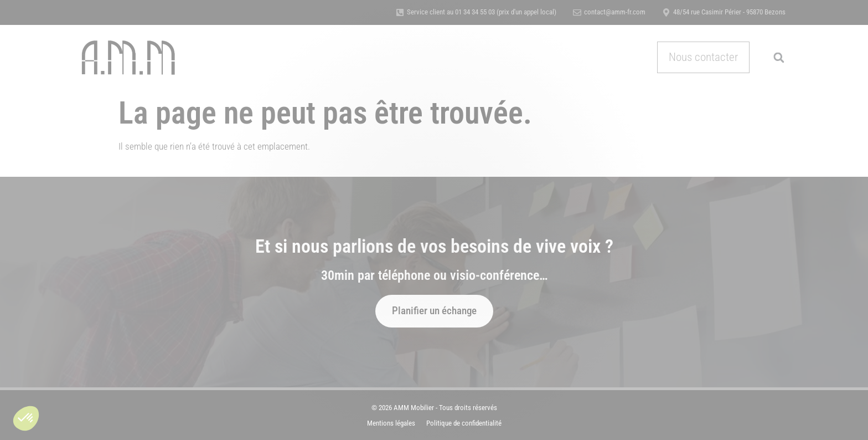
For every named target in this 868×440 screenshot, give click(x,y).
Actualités (561, 57)
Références (413, 57)
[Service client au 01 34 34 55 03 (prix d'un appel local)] (400, 12)
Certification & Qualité (487, 57)
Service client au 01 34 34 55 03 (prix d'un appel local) (482, 12)
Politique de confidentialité (464, 423)
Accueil (256, 57)
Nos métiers (309, 58)
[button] (26, 418)
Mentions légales (391, 423)
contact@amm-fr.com (615, 12)
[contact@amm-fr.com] (577, 12)
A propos (365, 57)
